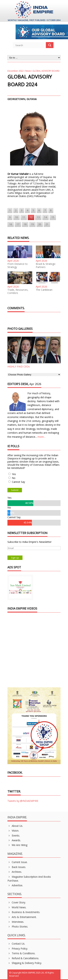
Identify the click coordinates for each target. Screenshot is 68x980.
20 (40, 224)
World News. (17, 907)
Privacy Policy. (18, 949)
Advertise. (15, 885)
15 (53, 217)
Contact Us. (16, 944)
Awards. (14, 840)
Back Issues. (17, 867)
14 (46, 217)
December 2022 (15, 71)
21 (47, 224)
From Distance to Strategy (18, 266)
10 (16, 217)
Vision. (13, 831)
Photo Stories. (18, 927)
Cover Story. (17, 902)
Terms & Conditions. (21, 953)
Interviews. (16, 922)
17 (18, 224)
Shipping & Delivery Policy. (25, 963)
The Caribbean (44, 290)
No (14, 478)
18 (25, 224)
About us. (15, 826)
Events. (14, 836)
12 (31, 217)
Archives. (15, 872)
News (28, 71)
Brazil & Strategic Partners (46, 266)
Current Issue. (17, 862)
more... (41, 437)
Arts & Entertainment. (22, 917)
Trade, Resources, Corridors (18, 291)
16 (11, 224)
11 (24, 217)
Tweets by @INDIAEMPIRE (23, 801)
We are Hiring (17, 845)
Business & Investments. (24, 912)
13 (38, 217)
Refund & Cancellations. (23, 958)
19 (32, 224)
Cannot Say (18, 482)
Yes (14, 474)
